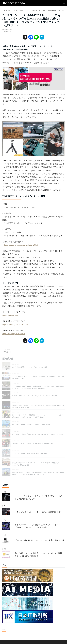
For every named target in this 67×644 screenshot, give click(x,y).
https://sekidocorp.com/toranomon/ (15, 324)
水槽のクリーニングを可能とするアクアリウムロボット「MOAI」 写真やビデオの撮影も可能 (38, 526)
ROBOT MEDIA (14, 3)
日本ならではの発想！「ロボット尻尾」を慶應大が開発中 (38, 512)
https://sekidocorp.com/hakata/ (14, 334)
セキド (9, 352)
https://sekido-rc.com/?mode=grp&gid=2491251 (22, 245)
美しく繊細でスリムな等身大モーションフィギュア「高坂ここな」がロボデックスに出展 (39, 555)
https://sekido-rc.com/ (10, 315)
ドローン (7, 349)
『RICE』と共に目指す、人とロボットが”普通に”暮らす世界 (39, 540)
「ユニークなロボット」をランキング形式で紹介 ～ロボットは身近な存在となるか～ (39, 498)
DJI (5, 352)
